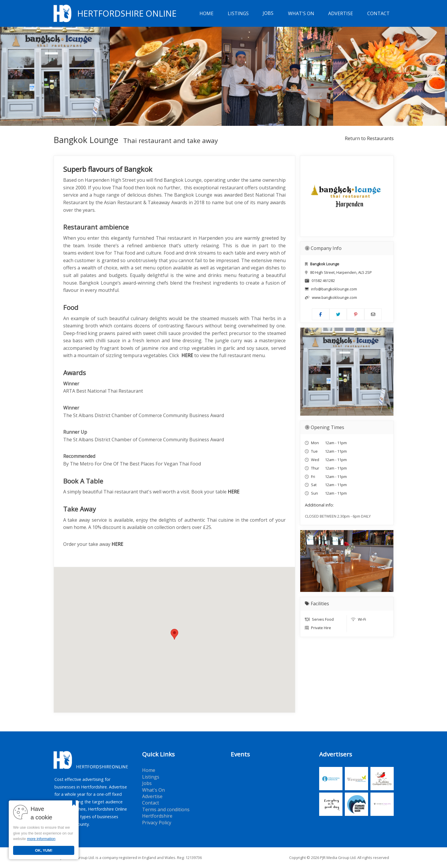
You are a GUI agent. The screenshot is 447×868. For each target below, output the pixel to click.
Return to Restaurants (369, 138)
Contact (378, 13)
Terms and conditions (166, 809)
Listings (238, 13)
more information (41, 839)
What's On (301, 13)
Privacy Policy (157, 823)
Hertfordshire (157, 816)
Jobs (268, 13)
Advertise (341, 13)
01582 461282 (323, 280)
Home (206, 13)
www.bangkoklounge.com (334, 297)
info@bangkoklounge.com (334, 289)
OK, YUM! (44, 850)
